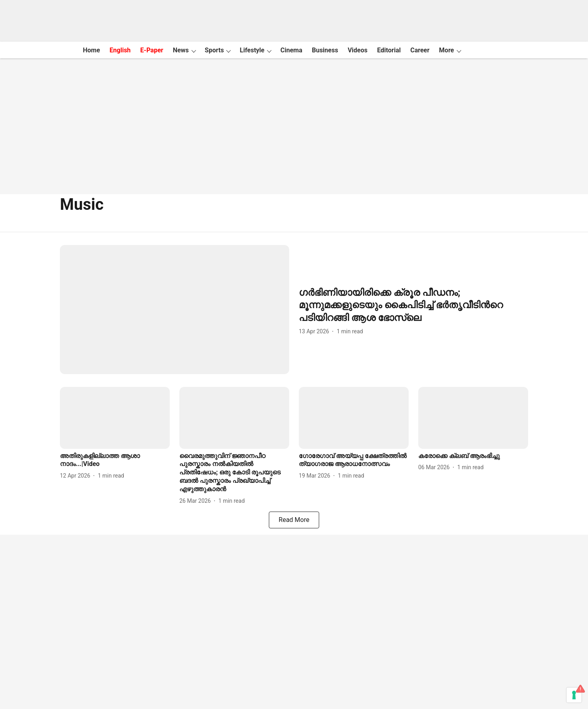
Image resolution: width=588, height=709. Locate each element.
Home (91, 50)
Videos (358, 50)
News (181, 50)
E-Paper (152, 50)
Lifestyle (252, 50)
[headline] (413, 305)
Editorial (389, 50)
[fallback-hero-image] (175, 310)
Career (420, 50)
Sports (215, 50)
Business (325, 50)
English (120, 50)
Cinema (291, 50)
